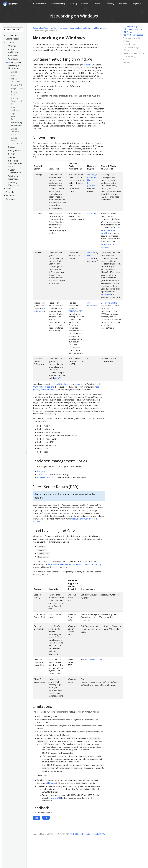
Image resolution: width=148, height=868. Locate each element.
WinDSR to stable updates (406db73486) (87, 834)
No (46, 818)
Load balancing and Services (131, 58)
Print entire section (134, 35)
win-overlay (92, 253)
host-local (42, 471)
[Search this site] (13, 30)
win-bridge (92, 175)
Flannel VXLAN (54, 798)
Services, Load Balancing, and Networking (88, 28)
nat (89, 359)
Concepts (64, 28)
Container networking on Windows (133, 40)
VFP (45, 744)
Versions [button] (122, 4)
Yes (37, 818)
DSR (54, 614)
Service (48, 536)
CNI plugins (87, 65)
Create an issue (132, 32)
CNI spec (51, 783)
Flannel (56, 384)
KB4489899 (106, 294)
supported (80, 384)
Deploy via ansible (109, 303)
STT (81, 311)
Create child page (133, 29)
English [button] (136, 4)
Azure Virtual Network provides (111, 230)
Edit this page (131, 27)
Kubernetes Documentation (45, 28)
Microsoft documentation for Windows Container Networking (74, 564)
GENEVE (72, 311)
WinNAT (58, 378)
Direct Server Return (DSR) (134, 53)
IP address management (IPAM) (133, 49)
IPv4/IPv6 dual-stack (93, 660)
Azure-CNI (92, 177)
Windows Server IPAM (47, 478)
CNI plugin (64, 384)
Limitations (127, 63)
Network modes (130, 44)
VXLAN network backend (43, 387)
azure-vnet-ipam (45, 474)
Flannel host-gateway (91, 183)
